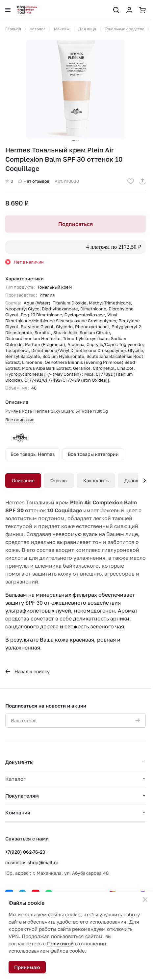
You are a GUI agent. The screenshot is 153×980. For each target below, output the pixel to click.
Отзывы (59, 480)
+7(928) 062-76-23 (25, 852)
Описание (23, 480)
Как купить (96, 480)
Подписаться (76, 224)
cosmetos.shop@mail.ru (32, 862)
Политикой (60, 943)
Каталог (15, 779)
